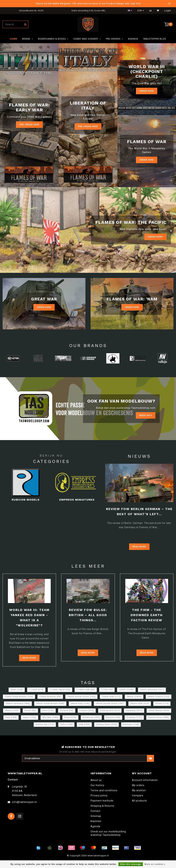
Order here (147, 160)
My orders (138, 785)
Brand (26, 39)
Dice (48, 711)
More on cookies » (155, 864)
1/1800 (36, 690)
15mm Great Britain (19, 697)
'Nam (17, 690)
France (87, 711)
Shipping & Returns (102, 806)
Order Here (147, 91)
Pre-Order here (29, 125)
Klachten (96, 821)
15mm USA (111, 697)
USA (84, 724)
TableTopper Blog (155, 39)
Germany (134, 711)
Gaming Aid (110, 711)
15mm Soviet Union (81, 697)
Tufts (66, 724)
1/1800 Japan (60, 690)
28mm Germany (18, 703)
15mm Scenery (50, 697)
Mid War (50, 717)
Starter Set (45, 724)
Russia (113, 717)
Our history (97, 785)
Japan (30, 717)
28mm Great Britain (50, 703)
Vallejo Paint (106, 724)
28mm (134, 697)
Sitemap (96, 816)
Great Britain (159, 711)
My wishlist (139, 790)
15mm (126, 690)
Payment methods (102, 801)
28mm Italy (80, 703)
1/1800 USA (86, 690)
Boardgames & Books (52, 39)
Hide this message (131, 864)
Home (14, 39)
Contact (95, 811)
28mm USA (140, 703)
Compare (138, 796)
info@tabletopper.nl (24, 802)
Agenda (133, 39)
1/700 (107, 690)
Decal (30, 711)
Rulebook (91, 717)
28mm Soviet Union (110, 703)
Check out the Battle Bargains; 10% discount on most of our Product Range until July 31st (88, 4)
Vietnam (131, 724)
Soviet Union (159, 717)
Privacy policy (99, 796)
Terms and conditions (104, 790)
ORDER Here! (155, 237)
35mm (12, 711)
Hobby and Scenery (86, 39)
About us (96, 780)
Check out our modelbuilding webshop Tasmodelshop (108, 833)
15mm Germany (152, 690)
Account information (145, 780)
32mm (162, 703)
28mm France (159, 697)
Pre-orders (113, 39)
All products (139, 801)
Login (168, 11)
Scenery (134, 717)
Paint (70, 717)
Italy (11, 717)
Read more (139, 547)
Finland (67, 711)
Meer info (146, 415)
